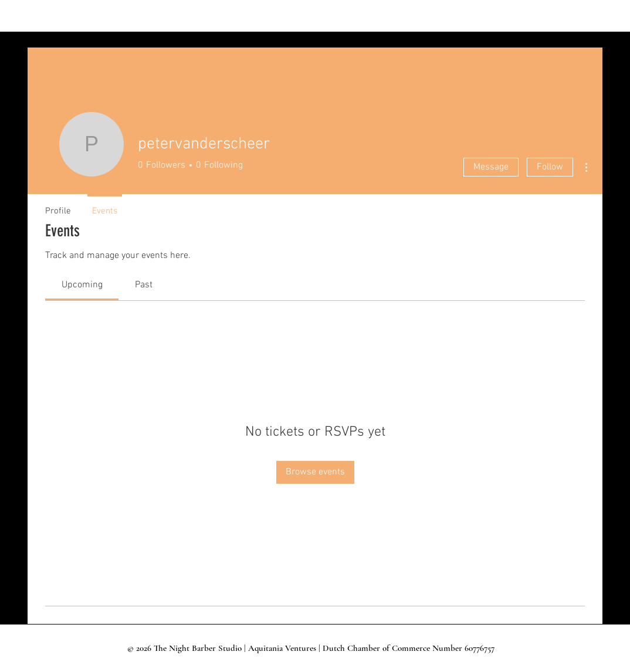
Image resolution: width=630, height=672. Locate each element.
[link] (82, 285)
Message (491, 167)
